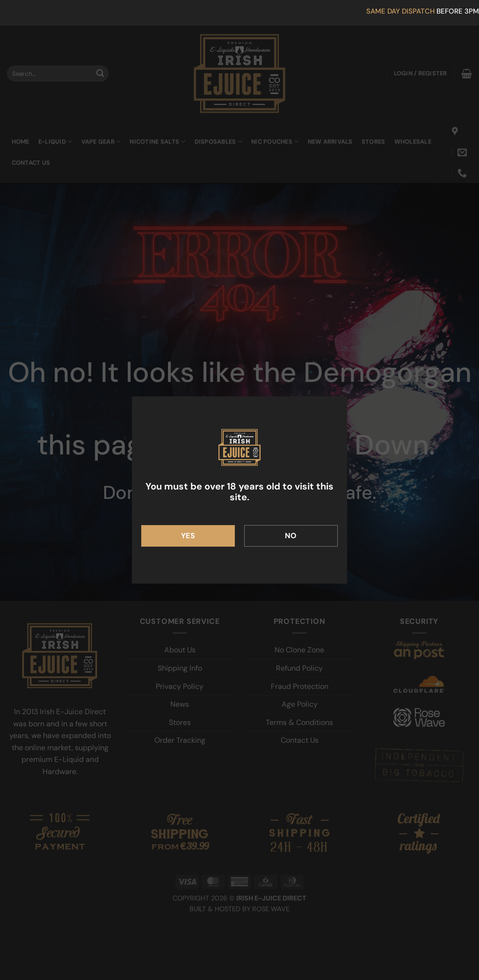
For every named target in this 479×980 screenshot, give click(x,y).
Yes (188, 536)
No (291, 536)
